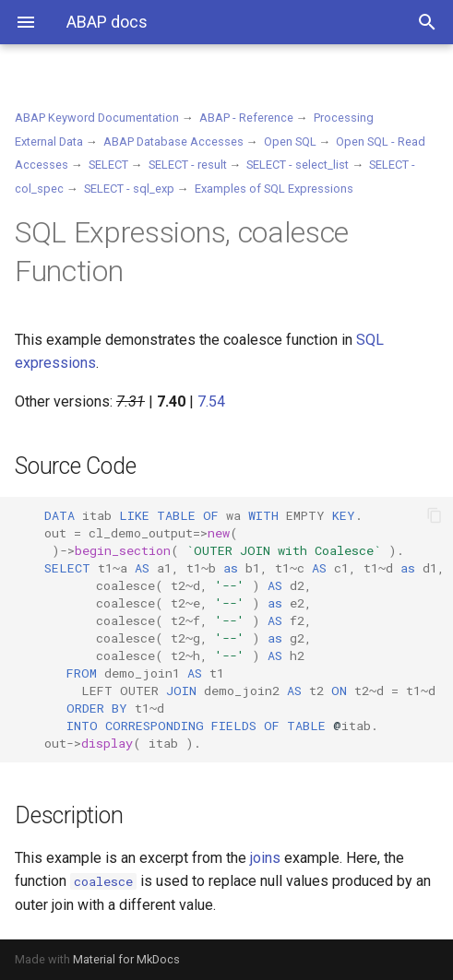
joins (265, 858)
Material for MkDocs (126, 959)
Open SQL (290, 142)
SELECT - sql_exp (129, 189)
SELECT (108, 165)
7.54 (211, 401)
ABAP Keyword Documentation (97, 118)
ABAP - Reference (246, 118)
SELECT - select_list (298, 165)
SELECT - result (188, 165)
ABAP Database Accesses (173, 142)
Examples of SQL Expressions (274, 189)
